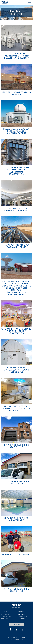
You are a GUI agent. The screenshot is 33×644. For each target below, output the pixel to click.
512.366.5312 (21, 618)
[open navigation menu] (29, 3)
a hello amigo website (17, 639)
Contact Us (17, 624)
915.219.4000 (5, 618)
